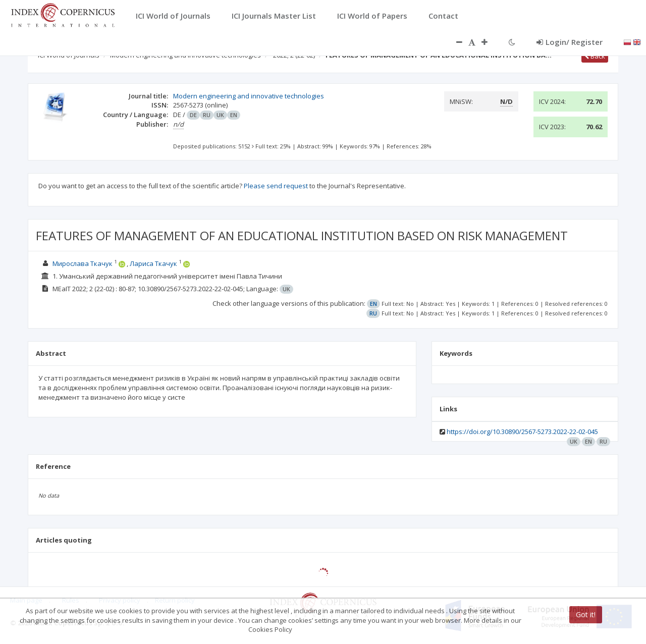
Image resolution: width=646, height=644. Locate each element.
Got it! (586, 614)
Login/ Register (570, 42)
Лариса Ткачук (153, 263)
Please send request (276, 186)
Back (595, 56)
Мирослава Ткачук (83, 263)
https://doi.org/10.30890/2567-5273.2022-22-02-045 (522, 432)
